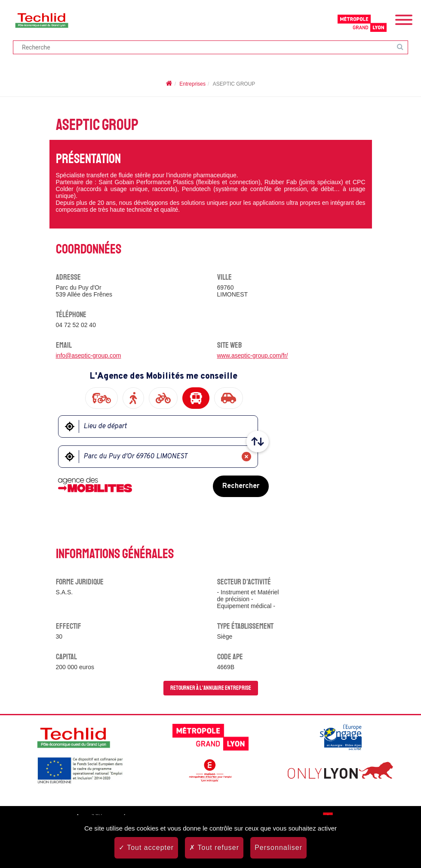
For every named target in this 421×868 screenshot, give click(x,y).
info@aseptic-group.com (89, 355)
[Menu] (404, 19)
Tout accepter (146, 848)
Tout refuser (214, 848)
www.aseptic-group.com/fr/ (253, 355)
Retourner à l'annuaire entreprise (211, 688)
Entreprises (192, 84)
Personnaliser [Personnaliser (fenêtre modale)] (278, 848)
